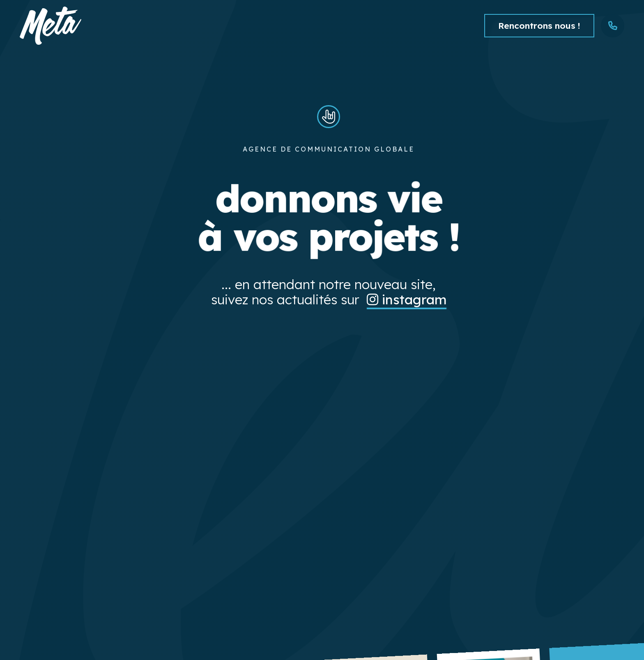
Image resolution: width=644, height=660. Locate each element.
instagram (407, 299)
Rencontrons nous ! (539, 25)
